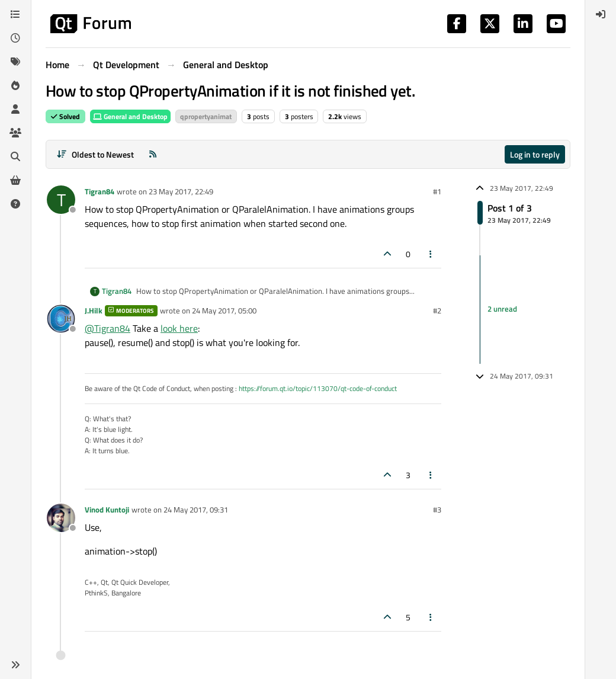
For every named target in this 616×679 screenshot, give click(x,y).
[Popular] (15, 85)
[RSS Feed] (153, 154)
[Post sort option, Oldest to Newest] (95, 154)
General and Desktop (130, 116)
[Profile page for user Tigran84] (61, 200)
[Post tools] (431, 254)
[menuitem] (601, 14)
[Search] (15, 156)
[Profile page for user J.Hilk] (61, 319)
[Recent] (15, 38)
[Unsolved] (15, 204)
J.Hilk (94, 310)
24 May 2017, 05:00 (224, 310)
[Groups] (15, 133)
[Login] (601, 14)
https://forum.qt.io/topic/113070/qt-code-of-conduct (318, 388)
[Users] (15, 109)
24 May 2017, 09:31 (196, 510)
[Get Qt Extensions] (15, 180)
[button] (15, 665)
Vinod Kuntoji (107, 510)
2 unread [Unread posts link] (502, 309)
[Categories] (15, 14)
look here (179, 328)
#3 (437, 510)
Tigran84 (100, 191)
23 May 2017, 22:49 (181, 191)
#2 (437, 310)
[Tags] (15, 62)
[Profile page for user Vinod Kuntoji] (61, 518)
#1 (437, 191)
